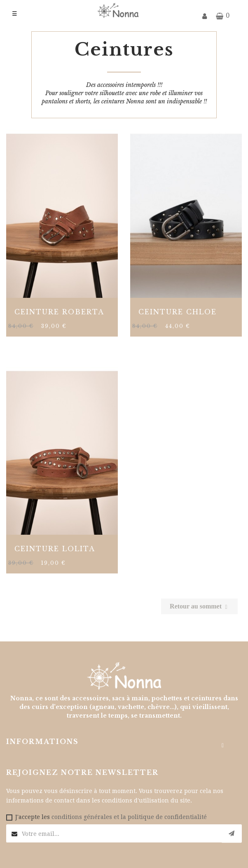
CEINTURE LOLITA (55, 549)
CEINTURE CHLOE (178, 312)
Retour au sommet (199, 606)
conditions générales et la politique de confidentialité (129, 817)
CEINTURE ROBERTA (59, 312)
